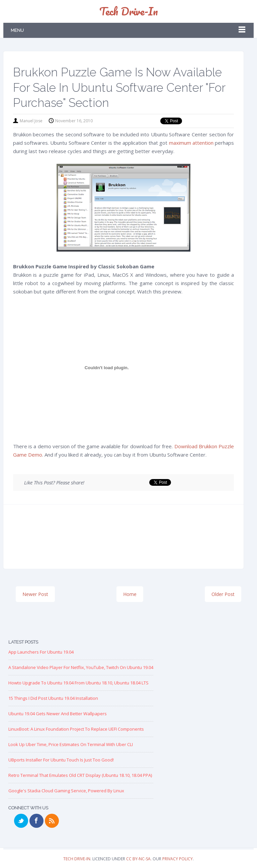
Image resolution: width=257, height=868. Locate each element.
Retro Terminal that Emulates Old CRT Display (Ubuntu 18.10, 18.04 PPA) (80, 775)
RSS (52, 821)
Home (130, 594)
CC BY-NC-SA (138, 859)
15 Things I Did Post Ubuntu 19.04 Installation (53, 698)
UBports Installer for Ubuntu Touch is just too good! (61, 760)
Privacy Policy (178, 859)
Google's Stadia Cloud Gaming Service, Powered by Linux (66, 791)
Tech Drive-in (129, 11)
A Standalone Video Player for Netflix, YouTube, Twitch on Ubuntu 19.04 (81, 667)
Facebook (36, 821)
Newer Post (35, 594)
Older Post (223, 594)
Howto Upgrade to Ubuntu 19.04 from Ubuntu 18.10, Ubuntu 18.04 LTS (78, 683)
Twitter (21, 821)
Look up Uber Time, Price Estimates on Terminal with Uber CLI (71, 744)
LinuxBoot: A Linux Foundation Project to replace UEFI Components (76, 729)
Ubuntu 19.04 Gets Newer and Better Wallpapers (58, 714)
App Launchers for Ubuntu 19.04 (41, 652)
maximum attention (191, 143)
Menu (17, 30)
